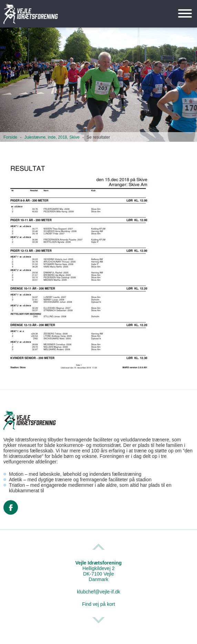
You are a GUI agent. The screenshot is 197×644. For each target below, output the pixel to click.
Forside (10, 137)
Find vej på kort (98, 604)
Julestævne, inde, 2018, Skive (52, 137)
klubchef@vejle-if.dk (98, 592)
